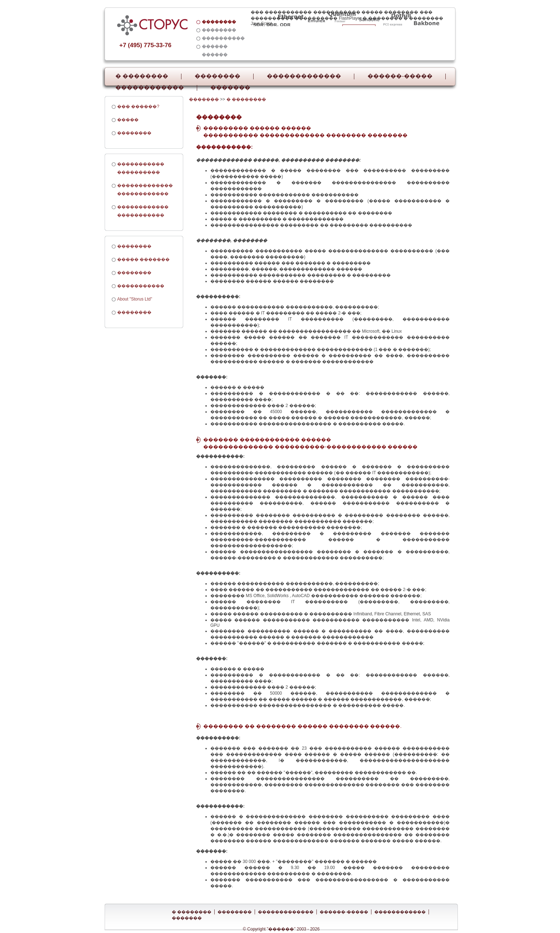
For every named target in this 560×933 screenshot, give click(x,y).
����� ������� (143, 259)
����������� (141, 286)
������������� (304, 76)
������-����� (400, 76)
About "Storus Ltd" (135, 299)
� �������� (142, 76)
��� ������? (138, 106)
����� (128, 120)
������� (230, 88)
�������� (217, 76)
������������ (150, 88)
